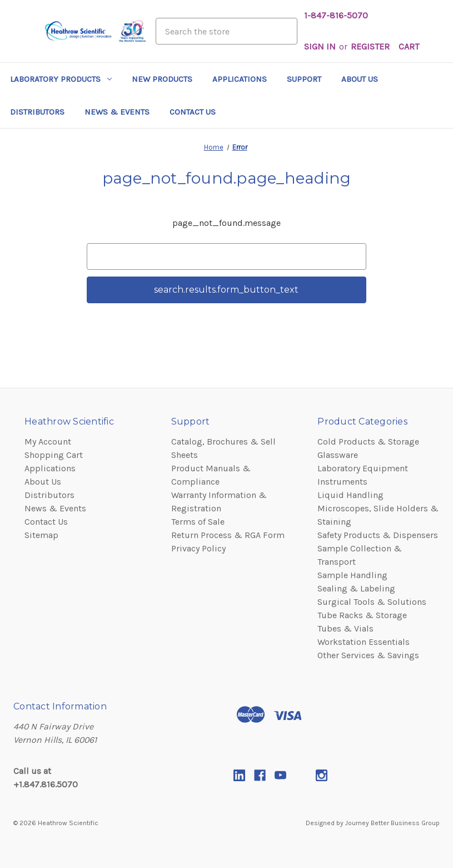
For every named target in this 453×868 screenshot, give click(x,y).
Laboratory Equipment (363, 468)
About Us (360, 79)
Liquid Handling (350, 495)
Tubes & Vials (345, 628)
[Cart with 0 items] (409, 47)
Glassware (338, 455)
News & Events (117, 112)
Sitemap (41, 535)
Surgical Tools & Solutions (372, 602)
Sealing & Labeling (356, 588)
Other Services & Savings (368, 655)
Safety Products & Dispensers (378, 535)
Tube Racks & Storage (362, 615)
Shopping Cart (54, 455)
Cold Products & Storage (368, 442)
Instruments (342, 482)
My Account (48, 442)
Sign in (320, 46)
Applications (240, 79)
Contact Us (193, 112)
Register (370, 46)
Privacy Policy (198, 548)
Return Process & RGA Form (228, 535)
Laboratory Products (61, 79)
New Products (162, 79)
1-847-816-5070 (336, 15)
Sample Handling (352, 575)
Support (304, 79)
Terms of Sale (198, 522)
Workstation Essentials (364, 642)
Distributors (37, 112)
